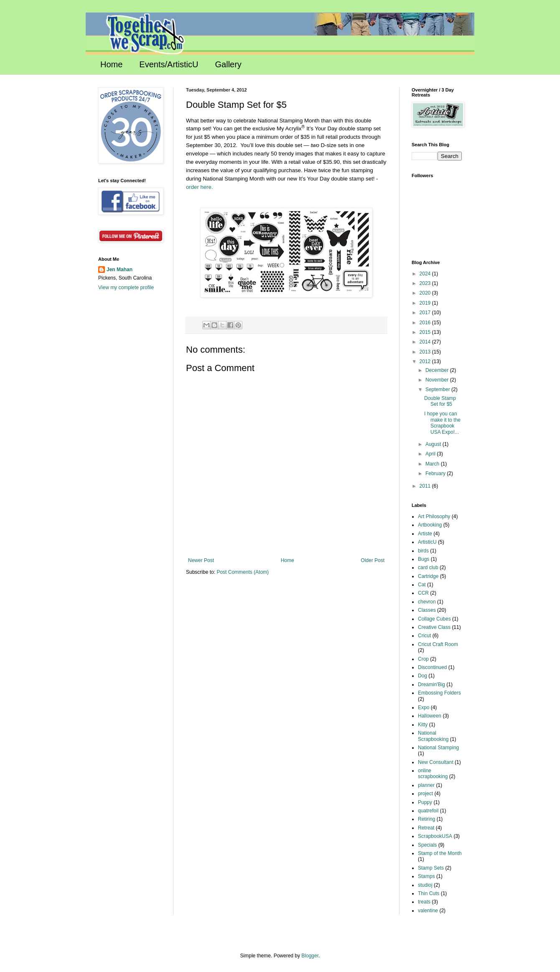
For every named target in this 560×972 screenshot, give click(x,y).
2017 (426, 313)
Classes (427, 610)
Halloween (430, 716)
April (431, 454)
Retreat (426, 828)
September (438, 389)
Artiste (425, 534)
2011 (426, 486)
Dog (423, 676)
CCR (423, 593)
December (438, 370)
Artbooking (430, 525)
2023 (426, 283)
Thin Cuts (429, 893)
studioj (425, 885)
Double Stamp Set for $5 (440, 401)
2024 (426, 274)
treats (424, 902)
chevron (427, 602)
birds (423, 551)
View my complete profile (126, 288)
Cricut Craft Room (438, 644)
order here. (200, 187)
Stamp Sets (431, 868)
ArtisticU (427, 542)
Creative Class (434, 627)
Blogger (310, 956)
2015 (426, 332)
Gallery (228, 64)
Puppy (425, 802)
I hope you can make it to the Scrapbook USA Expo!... (442, 423)
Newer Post (201, 560)
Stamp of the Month (440, 853)
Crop (423, 659)
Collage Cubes (434, 619)
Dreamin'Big (431, 684)
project (425, 794)
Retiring (426, 819)
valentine (428, 911)
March (433, 464)
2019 (426, 303)
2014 (426, 342)
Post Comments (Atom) (243, 572)
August (434, 444)
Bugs (424, 559)
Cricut (424, 636)
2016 (426, 323)
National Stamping (438, 748)
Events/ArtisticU (169, 64)
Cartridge (428, 576)
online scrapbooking (433, 774)
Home (111, 64)
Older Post (373, 560)
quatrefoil (428, 811)
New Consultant (436, 762)
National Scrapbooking (433, 736)
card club (428, 567)
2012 (426, 361)
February (436, 473)
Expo (424, 707)
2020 (426, 293)
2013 (426, 352)
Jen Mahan (120, 270)
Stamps (426, 876)
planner (426, 785)
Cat (422, 585)
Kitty (423, 725)
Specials (427, 845)
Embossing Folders (439, 693)
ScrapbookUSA (435, 836)
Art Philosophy (434, 517)
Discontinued (432, 667)
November (438, 380)
